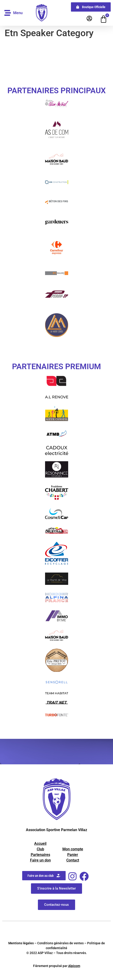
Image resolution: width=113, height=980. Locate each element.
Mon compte (73, 849)
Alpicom (74, 966)
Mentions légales (21, 943)
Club (40, 849)
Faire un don (40, 860)
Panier (73, 855)
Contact (73, 860)
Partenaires (40, 855)
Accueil (40, 844)
